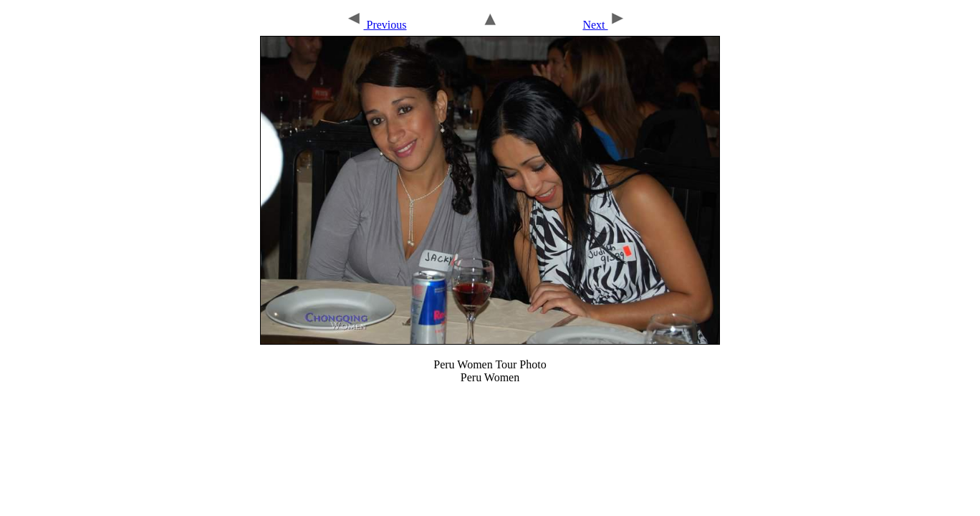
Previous (376, 25)
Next (604, 25)
